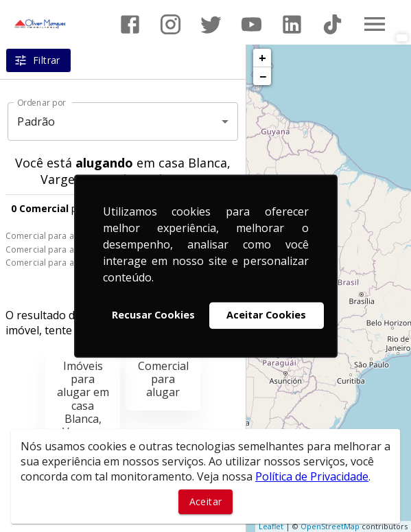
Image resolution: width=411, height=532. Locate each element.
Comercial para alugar (50, 236)
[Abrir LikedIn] (292, 24)
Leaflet (271, 526)
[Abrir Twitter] (211, 24)
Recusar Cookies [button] (153, 315)
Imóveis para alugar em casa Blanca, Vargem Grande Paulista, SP (83, 419)
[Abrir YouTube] (251, 24)
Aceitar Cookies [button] (266, 315)
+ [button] (262, 58)
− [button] (263, 76)
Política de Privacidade (312, 476)
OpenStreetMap (330, 526)
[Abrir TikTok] (332, 24)
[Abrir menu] (375, 24)
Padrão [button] (36, 122)
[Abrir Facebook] (130, 24)
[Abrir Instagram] (171, 24)
